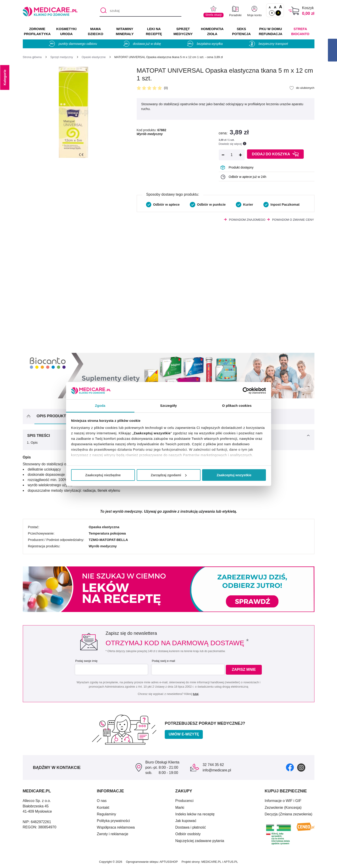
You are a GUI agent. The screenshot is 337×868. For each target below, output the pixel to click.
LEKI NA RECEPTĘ (154, 31)
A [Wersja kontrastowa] (278, 13)
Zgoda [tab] (100, 406)
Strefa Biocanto (300, 31)
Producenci (184, 801)
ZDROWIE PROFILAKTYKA (37, 31)
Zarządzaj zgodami (169, 475)
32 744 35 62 (213, 765)
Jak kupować (186, 821)
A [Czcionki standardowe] (270, 8)
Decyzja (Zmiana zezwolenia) (289, 814)
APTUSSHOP (169, 862)
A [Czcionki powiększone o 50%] (275, 7)
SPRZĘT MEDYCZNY (183, 31)
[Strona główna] (32, 57)
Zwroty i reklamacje (113, 834)
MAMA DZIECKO (96, 31)
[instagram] (301, 767)
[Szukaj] (103, 11)
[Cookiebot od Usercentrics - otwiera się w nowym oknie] (246, 391)
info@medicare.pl (217, 770)
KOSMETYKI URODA (66, 31)
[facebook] (290, 767)
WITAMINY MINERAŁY (125, 31)
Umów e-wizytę (184, 734)
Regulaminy (106, 814)
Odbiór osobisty (188, 834)
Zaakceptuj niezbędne (103, 475)
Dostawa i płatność (190, 827)
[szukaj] (140, 11)
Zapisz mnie (245, 670)
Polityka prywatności (113, 821)
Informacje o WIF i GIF (283, 801)
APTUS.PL (231, 862)
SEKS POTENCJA (242, 31)
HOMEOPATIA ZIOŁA (212, 31)
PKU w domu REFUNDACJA (271, 31)
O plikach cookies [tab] (237, 406)
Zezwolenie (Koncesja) (283, 808)
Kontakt (103, 808)
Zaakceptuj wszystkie (234, 475)
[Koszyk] (294, 11)
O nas (102, 801)
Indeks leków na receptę (195, 814)
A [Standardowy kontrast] (272, 13)
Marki (180, 808)
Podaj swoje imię (86, 661)
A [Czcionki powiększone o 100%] (281, 7)
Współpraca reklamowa (116, 827)
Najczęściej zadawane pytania (200, 841)
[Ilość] (232, 155)
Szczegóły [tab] (168, 406)
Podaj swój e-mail (163, 661)
